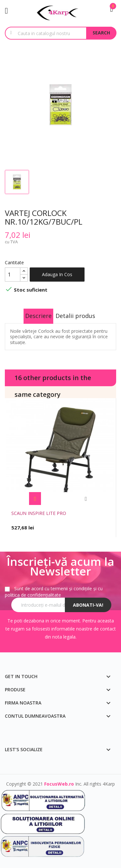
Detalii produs (75, 316)
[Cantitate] (13, 275)
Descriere (38, 316)
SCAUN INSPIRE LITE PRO (39, 513)
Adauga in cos (57, 274)
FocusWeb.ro (59, 784)
